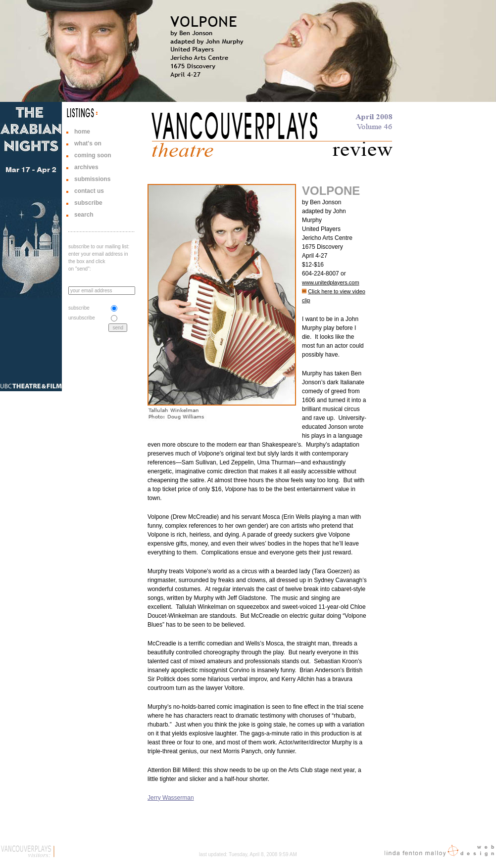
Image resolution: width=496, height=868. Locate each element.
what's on (88, 143)
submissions (92, 179)
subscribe (88, 203)
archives (86, 167)
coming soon (93, 155)
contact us (89, 191)
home (82, 132)
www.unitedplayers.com (331, 282)
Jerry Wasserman (171, 798)
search (84, 215)
